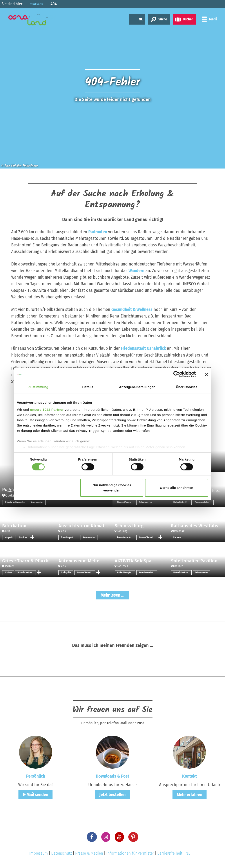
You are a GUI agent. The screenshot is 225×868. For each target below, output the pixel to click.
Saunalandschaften (204, 502)
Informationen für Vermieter (130, 853)
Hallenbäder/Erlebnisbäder (182, 502)
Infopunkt (9, 537)
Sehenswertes (37, 502)
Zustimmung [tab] (38, 387)
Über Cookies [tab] (187, 387)
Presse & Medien (89, 853)
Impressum (39, 853)
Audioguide (66, 572)
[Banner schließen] (207, 374)
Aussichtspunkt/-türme (70, 537)
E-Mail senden (35, 794)
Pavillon (23, 537)
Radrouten (98, 232)
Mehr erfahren (190, 794)
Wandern (136, 271)
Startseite (39, 4)
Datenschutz (62, 853)
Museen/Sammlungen (126, 502)
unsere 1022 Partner (47, 409)
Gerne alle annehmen (177, 488)
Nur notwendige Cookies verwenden (112, 488)
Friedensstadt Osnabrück (144, 348)
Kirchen (8, 572)
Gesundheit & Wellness (132, 309)
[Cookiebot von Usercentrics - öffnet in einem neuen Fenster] (177, 374)
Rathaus (177, 537)
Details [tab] (88, 387)
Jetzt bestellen (112, 794)
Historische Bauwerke (15, 502)
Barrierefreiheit (170, 853)
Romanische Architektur (126, 537)
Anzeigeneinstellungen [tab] (137, 387)
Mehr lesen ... (112, 595)
